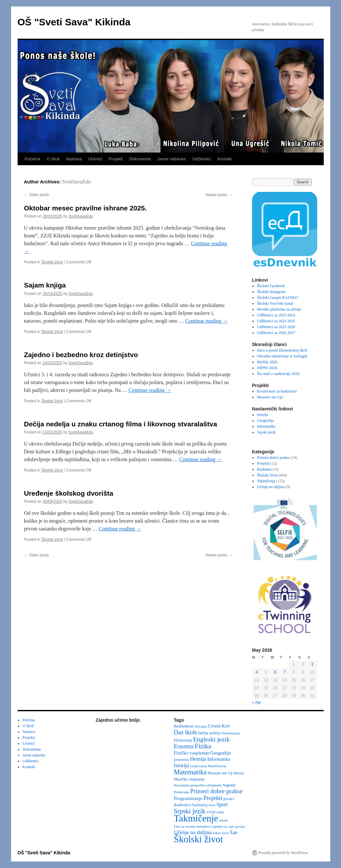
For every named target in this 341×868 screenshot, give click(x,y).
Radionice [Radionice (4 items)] (183, 805)
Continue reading (207, 321)
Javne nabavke (171, 159)
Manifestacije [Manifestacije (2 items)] (217, 766)
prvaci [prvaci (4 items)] (229, 799)
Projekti (115, 159)
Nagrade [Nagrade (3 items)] (229, 785)
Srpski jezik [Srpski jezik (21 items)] (190, 811)
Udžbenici (202, 159)
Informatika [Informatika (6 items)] (219, 759)
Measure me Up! (270, 397)
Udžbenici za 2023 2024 (276, 315)
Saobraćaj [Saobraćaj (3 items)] (200, 805)
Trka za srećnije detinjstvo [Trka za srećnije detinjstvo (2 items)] (192, 827)
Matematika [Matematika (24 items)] (190, 772)
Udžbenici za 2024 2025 (276, 321)
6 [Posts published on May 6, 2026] (275, 672)
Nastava (74, 159)
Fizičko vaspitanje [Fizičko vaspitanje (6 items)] (192, 753)
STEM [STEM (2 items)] (211, 812)
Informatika (266, 426)
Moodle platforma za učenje (279, 309)
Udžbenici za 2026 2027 (276, 333)
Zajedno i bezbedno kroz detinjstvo (81, 355)
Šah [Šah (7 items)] (234, 832)
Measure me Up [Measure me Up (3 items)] (220, 773)
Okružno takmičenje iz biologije (282, 356)
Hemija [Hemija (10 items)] (198, 759)
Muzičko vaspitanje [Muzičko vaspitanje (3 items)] (189, 779)
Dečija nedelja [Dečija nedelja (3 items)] (209, 733)
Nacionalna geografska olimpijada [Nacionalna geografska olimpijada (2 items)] (198, 785)
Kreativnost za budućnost (277, 391)
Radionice (265, 469)
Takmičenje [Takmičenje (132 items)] (196, 818)
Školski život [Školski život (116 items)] (199, 839)
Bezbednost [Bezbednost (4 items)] (184, 726)
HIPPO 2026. (268, 368)
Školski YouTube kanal (275, 303)
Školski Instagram (271, 292)
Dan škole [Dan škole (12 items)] (186, 732)
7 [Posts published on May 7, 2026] (284, 672)
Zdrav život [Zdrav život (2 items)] (221, 833)
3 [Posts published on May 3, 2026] (312, 664)
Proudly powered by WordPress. (284, 853)
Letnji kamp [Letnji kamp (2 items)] (198, 766)
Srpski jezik (266, 432)
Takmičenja (266, 481)
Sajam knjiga (45, 285)
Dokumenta (140, 159)
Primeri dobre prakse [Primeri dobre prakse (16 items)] (216, 791)
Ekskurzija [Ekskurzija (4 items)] (183, 740)
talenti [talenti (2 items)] (224, 820)
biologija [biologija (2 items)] (201, 726)
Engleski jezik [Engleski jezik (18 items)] (212, 739)
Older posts (37, 195)
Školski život (52, 262)
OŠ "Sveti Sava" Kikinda (74, 22)
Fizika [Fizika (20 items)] (203, 746)
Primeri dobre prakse (273, 458)
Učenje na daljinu (271, 487)
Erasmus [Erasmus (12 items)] (184, 746)
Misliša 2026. (268, 362)
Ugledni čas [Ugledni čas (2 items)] (220, 827)
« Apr (257, 702)
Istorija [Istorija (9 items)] (182, 765)
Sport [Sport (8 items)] (222, 804)
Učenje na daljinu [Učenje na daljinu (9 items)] (193, 832)
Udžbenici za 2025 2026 (276, 327)
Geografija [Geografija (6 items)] (220, 753)
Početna (33, 159)
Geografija (265, 421)
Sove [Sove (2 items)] (212, 805)
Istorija (263, 415)
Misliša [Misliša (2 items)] (239, 773)
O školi (53, 159)
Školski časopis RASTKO (277, 298)
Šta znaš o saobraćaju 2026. (279, 374)
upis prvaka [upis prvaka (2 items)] (237, 827)
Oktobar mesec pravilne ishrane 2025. (85, 208)
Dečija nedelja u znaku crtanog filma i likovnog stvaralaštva (121, 424)
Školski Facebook (271, 286)
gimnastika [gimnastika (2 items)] (182, 760)
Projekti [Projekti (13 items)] (213, 798)
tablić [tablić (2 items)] (220, 812)
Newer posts (219, 195)
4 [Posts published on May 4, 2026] (257, 672)
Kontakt (225, 159)
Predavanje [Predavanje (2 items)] (182, 792)
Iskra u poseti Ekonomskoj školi (282, 350)
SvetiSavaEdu (76, 182)
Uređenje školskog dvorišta (69, 493)
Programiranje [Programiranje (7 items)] (188, 798)
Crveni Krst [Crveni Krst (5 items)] (219, 726)
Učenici (95, 159)
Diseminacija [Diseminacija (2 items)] (231, 733)
